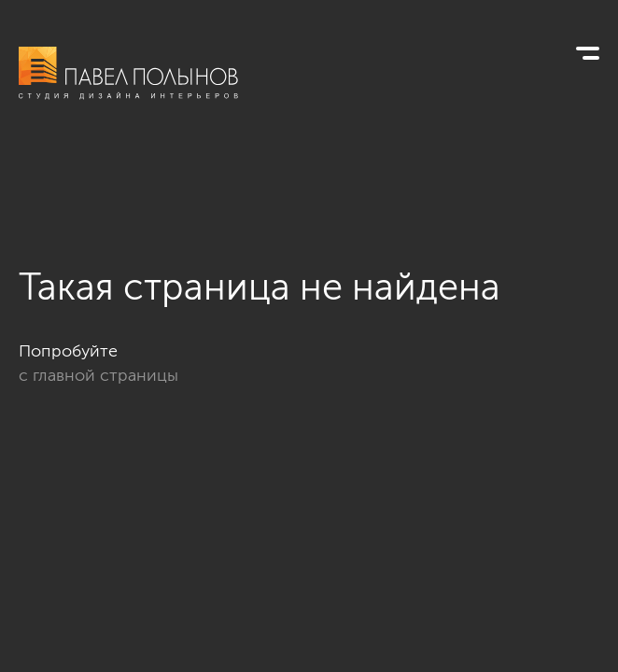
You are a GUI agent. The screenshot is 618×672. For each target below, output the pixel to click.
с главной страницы (98, 375)
